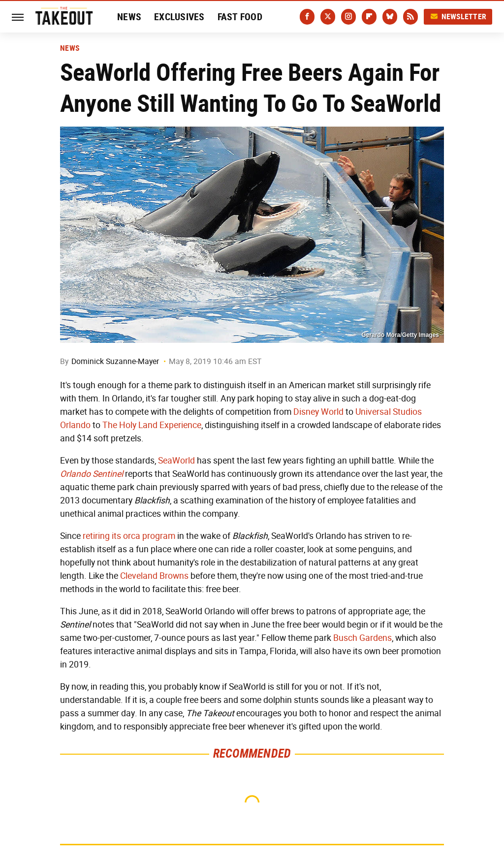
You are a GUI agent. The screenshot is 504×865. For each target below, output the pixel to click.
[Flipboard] (369, 17)
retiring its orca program (129, 536)
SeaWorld (176, 461)
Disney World (318, 412)
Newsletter (458, 17)
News (129, 17)
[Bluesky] (390, 17)
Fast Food (240, 17)
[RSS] (410, 17)
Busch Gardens (362, 638)
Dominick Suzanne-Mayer (115, 361)
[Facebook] (307, 17)
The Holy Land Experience (152, 425)
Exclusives (179, 17)
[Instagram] (348, 17)
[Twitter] (328, 17)
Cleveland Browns (154, 576)
